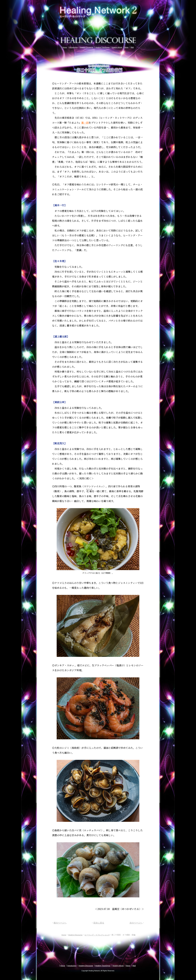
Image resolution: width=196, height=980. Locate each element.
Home (65, 47)
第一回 (85, 123)
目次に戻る (99, 923)
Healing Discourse (87, 47)
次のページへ (136, 923)
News (126, 47)
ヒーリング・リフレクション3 (97, 935)
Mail (132, 47)
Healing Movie (117, 47)
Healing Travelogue (103, 47)
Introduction (73, 47)
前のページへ (60, 923)
